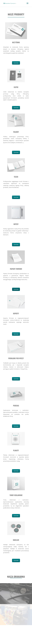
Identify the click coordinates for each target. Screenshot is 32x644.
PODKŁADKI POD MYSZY (16, 358)
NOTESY (16, 224)
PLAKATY (16, 451)
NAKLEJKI (16, 540)
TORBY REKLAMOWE (16, 495)
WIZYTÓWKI (16, 42)
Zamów (16, 63)
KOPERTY (16, 314)
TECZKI (16, 177)
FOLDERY (16, 132)
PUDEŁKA (16, 406)
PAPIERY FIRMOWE (16, 269)
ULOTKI (16, 87)
